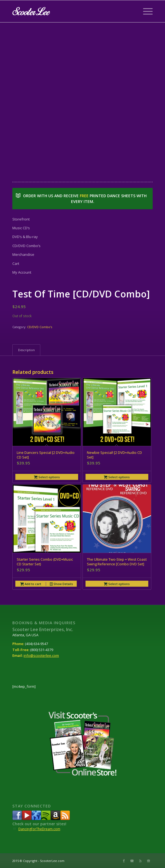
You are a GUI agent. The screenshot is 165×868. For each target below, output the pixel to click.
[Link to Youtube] (132, 861)
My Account (22, 272)
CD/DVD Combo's (40, 327)
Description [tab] (26, 350)
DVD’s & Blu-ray (25, 237)
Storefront (21, 219)
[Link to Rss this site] (140, 861)
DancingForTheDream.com (39, 829)
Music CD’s (21, 228)
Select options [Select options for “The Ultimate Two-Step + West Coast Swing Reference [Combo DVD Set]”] (117, 584)
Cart (16, 263)
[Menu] (145, 11)
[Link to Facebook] (124, 861)
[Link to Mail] (149, 861)
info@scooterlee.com (41, 655)
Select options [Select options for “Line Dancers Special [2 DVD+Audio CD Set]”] (47, 477)
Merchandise (23, 254)
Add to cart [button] (31, 584)
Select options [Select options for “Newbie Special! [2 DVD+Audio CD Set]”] (117, 477)
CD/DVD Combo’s (26, 246)
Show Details (61, 584)
